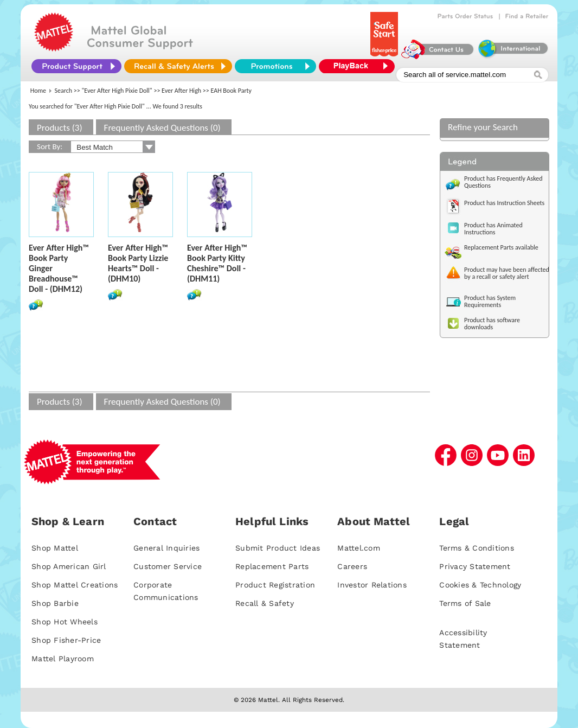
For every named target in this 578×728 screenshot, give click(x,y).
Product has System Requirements (490, 301)
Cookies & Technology (480, 585)
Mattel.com (359, 548)
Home (38, 91)
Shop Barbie (55, 603)
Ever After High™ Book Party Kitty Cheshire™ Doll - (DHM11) (217, 263)
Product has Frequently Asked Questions (503, 182)
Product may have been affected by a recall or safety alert (507, 273)
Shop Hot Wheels (65, 622)
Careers (352, 566)
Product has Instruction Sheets (504, 203)
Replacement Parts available (501, 247)
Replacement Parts (272, 566)
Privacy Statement (475, 566)
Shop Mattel (55, 548)
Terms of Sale (465, 603)
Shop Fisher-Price (66, 640)
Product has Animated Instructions (493, 229)
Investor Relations (372, 585)
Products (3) (60, 128)
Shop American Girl (69, 566)
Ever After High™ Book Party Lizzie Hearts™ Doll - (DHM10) (138, 263)
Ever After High (181, 91)
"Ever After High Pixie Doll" (117, 91)
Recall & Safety (265, 603)
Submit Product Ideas (278, 548)
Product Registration (275, 585)
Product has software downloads (492, 324)
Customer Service (168, 566)
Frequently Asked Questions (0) (162, 128)
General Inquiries (166, 548)
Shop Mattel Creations (75, 585)
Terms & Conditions (477, 548)
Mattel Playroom (63, 659)
